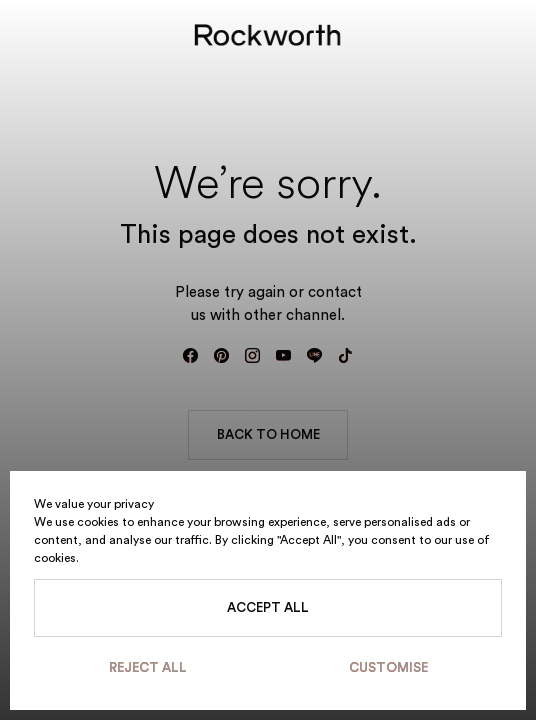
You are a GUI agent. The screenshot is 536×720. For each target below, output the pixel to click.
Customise (388, 667)
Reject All (148, 667)
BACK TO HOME (268, 434)
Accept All (268, 607)
